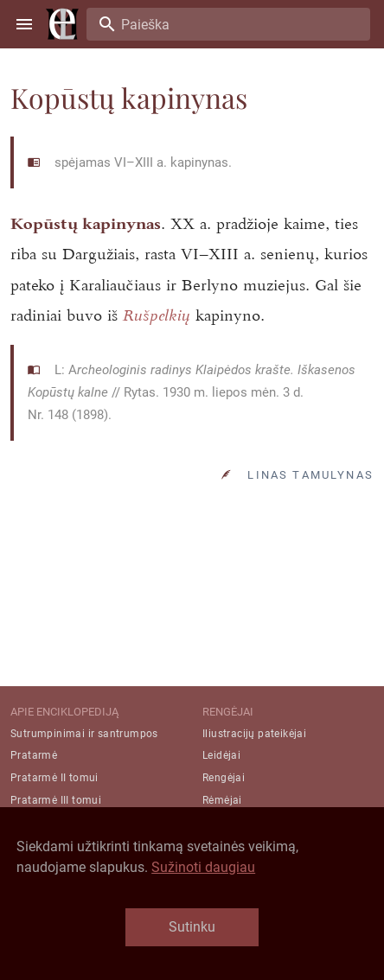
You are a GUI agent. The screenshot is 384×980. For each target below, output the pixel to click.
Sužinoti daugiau (203, 867)
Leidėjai (221, 755)
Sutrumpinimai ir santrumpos (84, 734)
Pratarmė (34, 755)
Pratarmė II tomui (54, 778)
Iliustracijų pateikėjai (254, 734)
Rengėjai (224, 778)
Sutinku (192, 927)
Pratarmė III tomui (56, 800)
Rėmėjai (222, 800)
